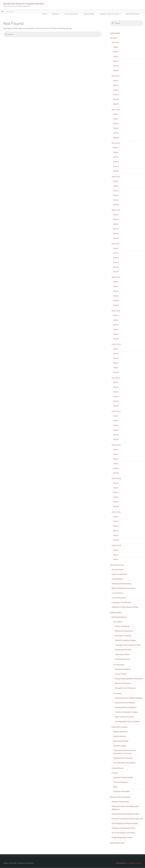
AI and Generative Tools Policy (123, 833)
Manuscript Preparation (124, 631)
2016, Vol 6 (116, 210)
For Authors (118, 622)
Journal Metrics (118, 579)
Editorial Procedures (120, 727)
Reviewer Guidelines (123, 669)
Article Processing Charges (125, 640)
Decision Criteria (120, 746)
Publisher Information (122, 792)
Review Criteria (121, 674)
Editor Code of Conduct (124, 717)
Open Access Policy (120, 574)
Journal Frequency (119, 598)
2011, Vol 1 (115, 43)
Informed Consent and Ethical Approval (127, 819)
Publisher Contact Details (123, 778)
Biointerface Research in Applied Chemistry (24, 4)
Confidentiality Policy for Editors (127, 722)
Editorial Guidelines (119, 617)
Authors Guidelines (122, 626)
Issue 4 (116, 61)
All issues (114, 38)
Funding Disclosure (122, 659)
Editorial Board (118, 768)
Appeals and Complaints (123, 758)
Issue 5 (116, 66)
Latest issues (115, 33)
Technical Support (120, 782)
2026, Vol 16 (116, 546)
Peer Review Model (121, 741)
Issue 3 (116, 56)
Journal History (117, 593)
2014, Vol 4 (116, 143)
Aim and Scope (118, 570)
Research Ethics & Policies (120, 797)
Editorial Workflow (120, 732)
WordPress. (137, 863)
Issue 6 (116, 71)
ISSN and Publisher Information (124, 588)
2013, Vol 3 (116, 110)
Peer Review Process (123, 650)
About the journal (117, 565)
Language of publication (121, 603)
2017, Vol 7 (116, 244)
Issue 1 (116, 47)
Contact (115, 773)
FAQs (115, 787)
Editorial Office (116, 613)
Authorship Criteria (122, 655)
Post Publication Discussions (124, 763)
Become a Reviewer (123, 683)
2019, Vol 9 (116, 311)
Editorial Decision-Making (125, 703)
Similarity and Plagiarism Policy (124, 828)
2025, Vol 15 (116, 512)
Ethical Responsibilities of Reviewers (129, 679)
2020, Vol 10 (116, 344)
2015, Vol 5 (116, 177)
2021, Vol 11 (116, 378)
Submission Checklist (123, 636)
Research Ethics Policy (120, 802)
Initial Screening (120, 736)
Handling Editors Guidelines (126, 708)
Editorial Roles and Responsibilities (129, 698)
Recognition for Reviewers (125, 688)
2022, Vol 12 (116, 411)
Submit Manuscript (117, 843)
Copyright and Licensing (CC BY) (128, 645)
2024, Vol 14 (116, 479)
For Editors (118, 694)
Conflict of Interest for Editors (126, 712)
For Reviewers (119, 665)
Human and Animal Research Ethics (125, 814)
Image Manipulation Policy (122, 838)
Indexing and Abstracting (122, 584)
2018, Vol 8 (116, 277)
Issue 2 (116, 52)
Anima (128, 863)
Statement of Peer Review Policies (125, 607)
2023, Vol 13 (116, 445)
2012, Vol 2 (116, 76)
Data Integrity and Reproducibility (125, 823)
